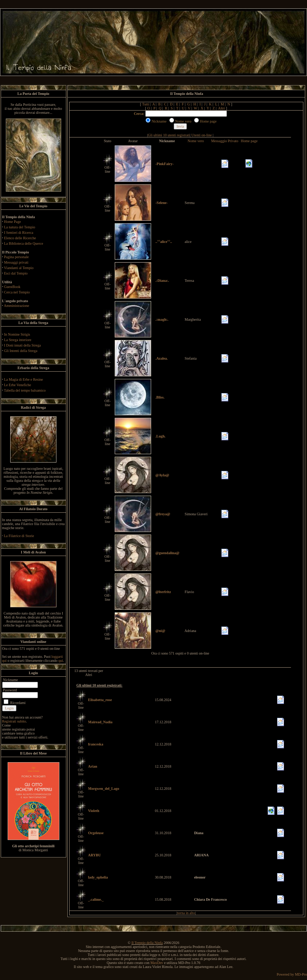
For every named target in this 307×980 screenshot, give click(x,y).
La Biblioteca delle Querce (23, 243)
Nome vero (196, 141)
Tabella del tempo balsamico (25, 390)
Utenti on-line (202, 135)
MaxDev (157, 963)
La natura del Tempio (19, 227)
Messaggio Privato (225, 141)
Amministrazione (16, 306)
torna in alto (186, 913)
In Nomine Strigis (17, 334)
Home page (249, 141)
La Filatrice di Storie (19, 536)
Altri (222, 108)
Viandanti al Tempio (19, 268)
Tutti (145, 104)
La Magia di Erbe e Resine (23, 379)
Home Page (12, 222)
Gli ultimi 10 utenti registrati (169, 135)
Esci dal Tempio (16, 273)
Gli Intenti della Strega (21, 351)
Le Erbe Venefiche (17, 385)
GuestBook (12, 287)
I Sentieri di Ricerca (19, 233)
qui (61, 661)
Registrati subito (14, 721)
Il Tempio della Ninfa (147, 943)
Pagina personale (16, 257)
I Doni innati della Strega (22, 345)
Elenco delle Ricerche (20, 238)
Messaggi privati (16, 262)
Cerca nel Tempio (17, 292)
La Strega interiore (18, 340)
